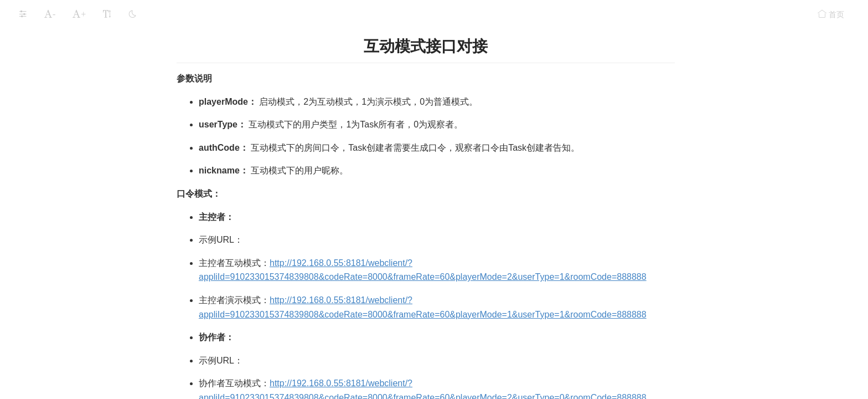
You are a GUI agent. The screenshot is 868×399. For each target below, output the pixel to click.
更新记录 (32, 366)
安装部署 (32, 10)
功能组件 (32, 75)
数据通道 (39, 97)
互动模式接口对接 (65, 296)
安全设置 (32, 323)
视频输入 (39, 185)
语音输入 (39, 163)
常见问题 (32, 345)
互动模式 (43, 229)
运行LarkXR (37, 32)
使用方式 (50, 251)
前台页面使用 (58, 273)
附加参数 (39, 119)
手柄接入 (39, 208)
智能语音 (39, 141)
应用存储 (32, 53)
